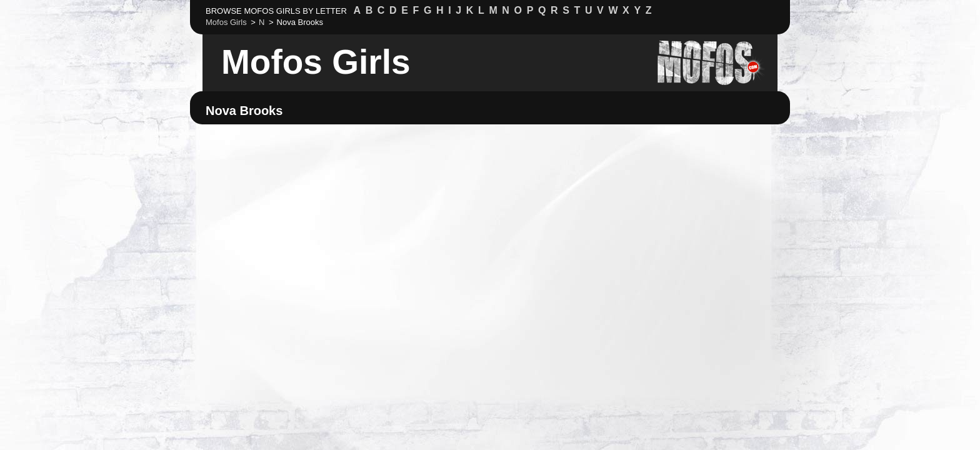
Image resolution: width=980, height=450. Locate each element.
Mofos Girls (316, 62)
